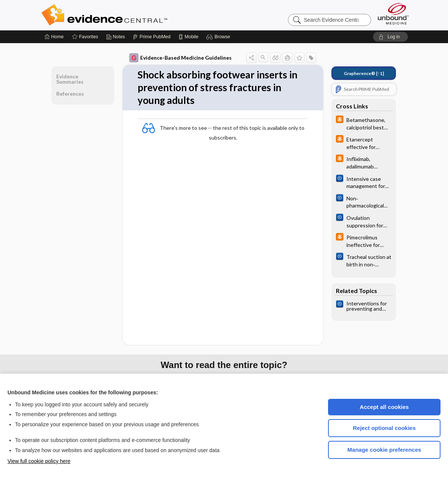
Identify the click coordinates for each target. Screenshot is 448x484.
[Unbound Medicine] (393, 14)
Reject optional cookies (384, 428)
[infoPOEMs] (364, 123)
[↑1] (364, 73)
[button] (219, 37)
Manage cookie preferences (384, 450)
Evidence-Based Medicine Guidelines (181, 58)
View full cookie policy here (39, 461)
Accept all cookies (384, 407)
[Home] (54, 37)
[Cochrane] (364, 182)
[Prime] (151, 37)
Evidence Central (134, 15)
